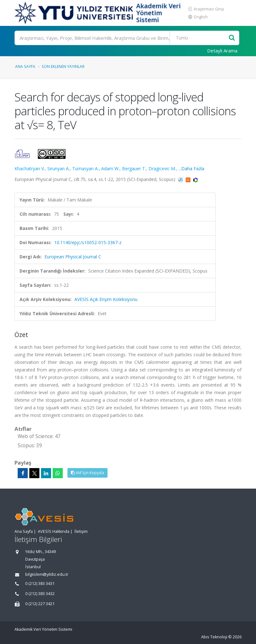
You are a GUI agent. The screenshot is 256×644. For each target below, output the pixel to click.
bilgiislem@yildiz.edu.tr (47, 574)
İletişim (81, 531)
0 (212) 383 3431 (40, 584)
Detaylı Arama (222, 51)
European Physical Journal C (73, 257)
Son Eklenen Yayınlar (63, 66)
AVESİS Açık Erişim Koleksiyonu (106, 299)
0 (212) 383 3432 (40, 594)
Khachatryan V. (30, 169)
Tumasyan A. (85, 169)
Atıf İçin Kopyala (87, 473)
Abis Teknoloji (214, 637)
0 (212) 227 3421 (40, 604)
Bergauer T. (134, 169)
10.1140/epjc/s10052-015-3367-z (88, 242)
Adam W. (110, 169)
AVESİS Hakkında (54, 531)
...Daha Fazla (191, 169)
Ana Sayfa (25, 66)
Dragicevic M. (162, 169)
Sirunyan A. (58, 169)
